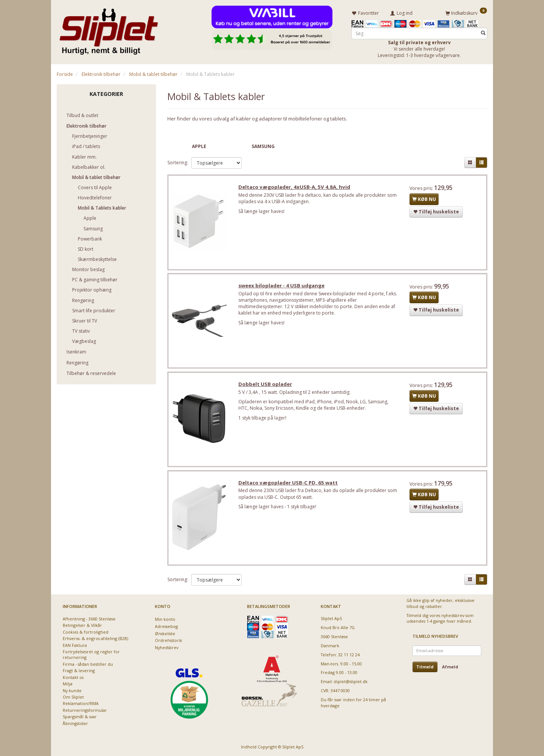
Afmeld (450, 667)
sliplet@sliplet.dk (351, 681)
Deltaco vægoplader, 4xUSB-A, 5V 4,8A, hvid (296, 188)
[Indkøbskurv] (466, 12)
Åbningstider (75, 723)
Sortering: (178, 162)
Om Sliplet (73, 697)
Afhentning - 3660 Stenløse (89, 619)
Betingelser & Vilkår (82, 625)
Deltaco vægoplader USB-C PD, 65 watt (290, 486)
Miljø (68, 684)
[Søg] (483, 33)
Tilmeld (425, 667)
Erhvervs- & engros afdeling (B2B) (95, 638)
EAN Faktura (75, 645)
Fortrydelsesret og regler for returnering (91, 654)
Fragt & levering (79, 670)
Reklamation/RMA (81, 703)
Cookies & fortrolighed (86, 632)
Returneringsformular (85, 710)
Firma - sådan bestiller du (88, 664)
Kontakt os (73, 677)
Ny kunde (72, 690)
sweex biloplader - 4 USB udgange (283, 287)
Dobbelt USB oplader (267, 386)
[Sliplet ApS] (109, 29)
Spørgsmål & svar (80, 717)
